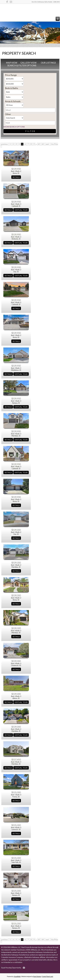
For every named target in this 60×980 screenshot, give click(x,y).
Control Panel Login (48, 977)
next (47, 144)
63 (39, 144)
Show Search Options (14, 127)
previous (5, 144)
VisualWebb (17, 977)
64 (43, 144)
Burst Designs (37, 977)
